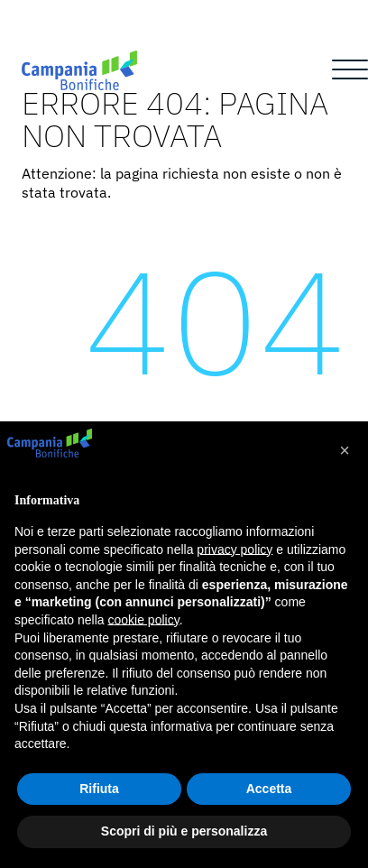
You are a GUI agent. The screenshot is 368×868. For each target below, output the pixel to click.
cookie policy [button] (144, 620)
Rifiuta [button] (99, 789)
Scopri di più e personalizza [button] (184, 831)
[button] (345, 450)
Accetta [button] (269, 789)
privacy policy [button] (235, 549)
